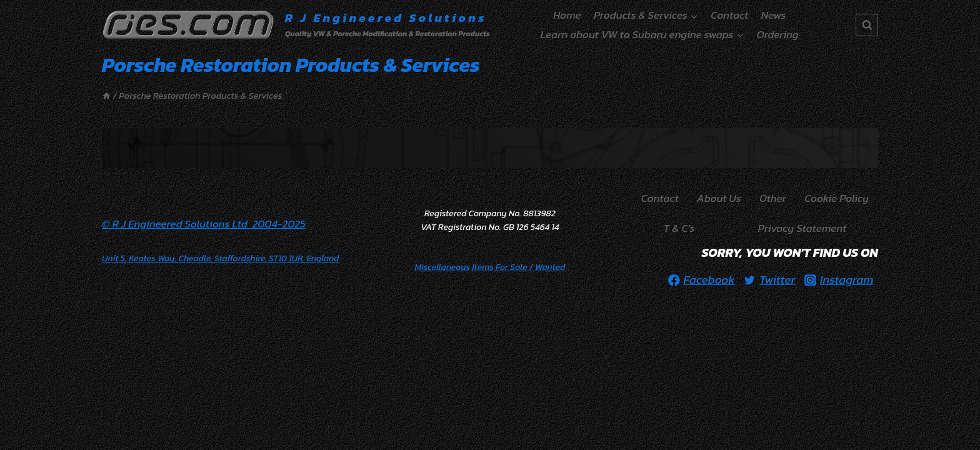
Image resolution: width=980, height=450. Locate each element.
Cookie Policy (837, 198)
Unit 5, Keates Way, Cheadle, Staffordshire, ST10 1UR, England (220, 258)
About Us (719, 198)
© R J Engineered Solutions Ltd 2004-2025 (204, 224)
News (774, 15)
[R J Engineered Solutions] (296, 25)
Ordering (778, 34)
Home (567, 15)
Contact (729, 15)
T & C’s (679, 228)
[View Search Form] (867, 25)
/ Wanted (490, 267)
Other (773, 198)
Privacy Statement (802, 228)
